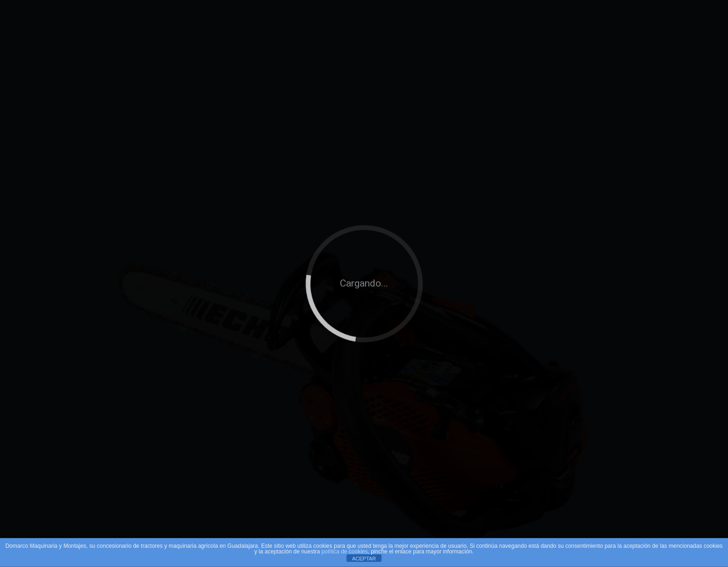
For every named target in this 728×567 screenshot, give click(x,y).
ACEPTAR (364, 559)
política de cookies (345, 552)
